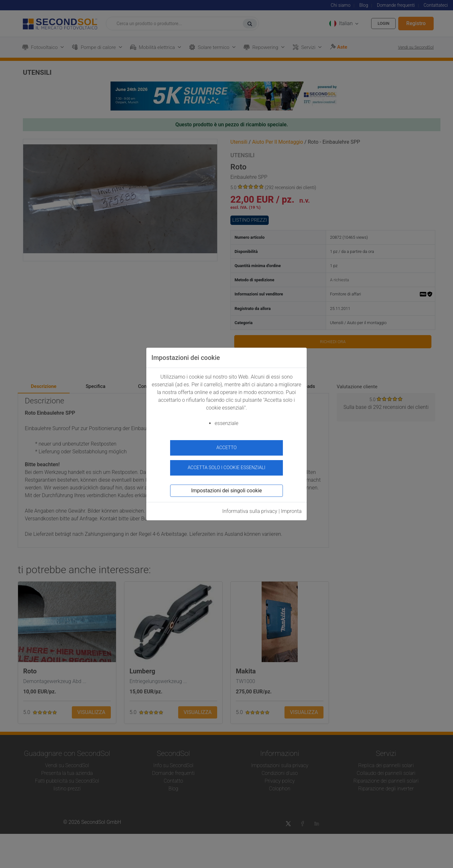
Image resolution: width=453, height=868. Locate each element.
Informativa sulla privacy (250, 509)
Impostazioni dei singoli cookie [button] (226, 488)
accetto (227, 448)
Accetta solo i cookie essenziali (226, 465)
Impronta (291, 509)
